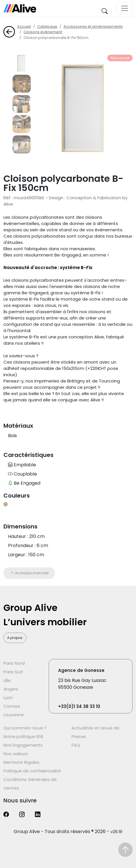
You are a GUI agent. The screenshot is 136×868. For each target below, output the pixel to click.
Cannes (12, 706)
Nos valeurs (16, 754)
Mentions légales (21, 762)
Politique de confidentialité (32, 771)
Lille (7, 680)
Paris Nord (14, 663)
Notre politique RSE (23, 736)
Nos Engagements (23, 745)
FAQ (76, 745)
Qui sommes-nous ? (25, 728)
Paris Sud (13, 672)
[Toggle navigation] (125, 8)
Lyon (8, 698)
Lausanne (14, 715)
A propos (15, 638)
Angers (11, 689)
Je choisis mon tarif (29, 573)
